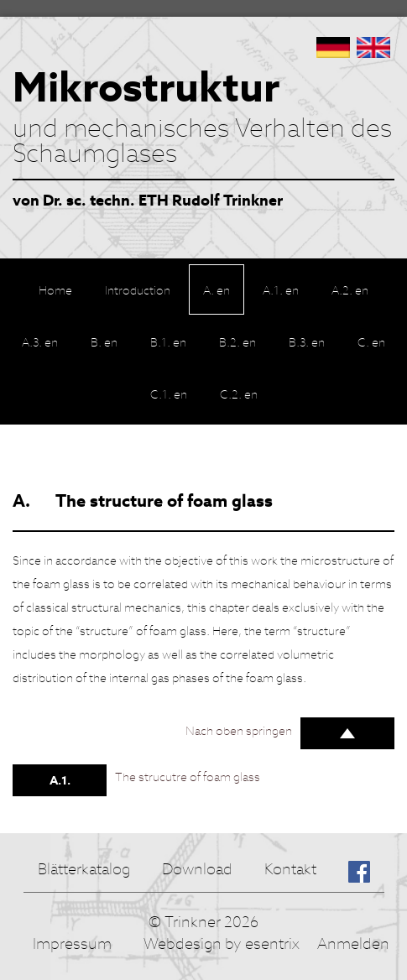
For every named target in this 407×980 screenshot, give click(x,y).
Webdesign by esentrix (222, 944)
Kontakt (290, 869)
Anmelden (353, 944)
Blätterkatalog (84, 869)
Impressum (72, 944)
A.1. (60, 780)
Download (197, 869)
